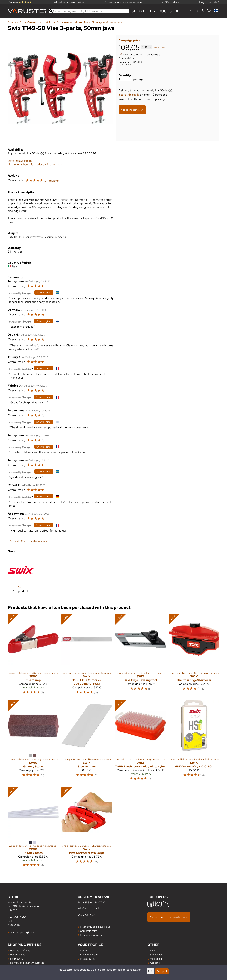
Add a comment (39, 541)
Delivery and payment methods (27, 963)
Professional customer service (123, 2)
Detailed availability (20, 161)
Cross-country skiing (41, 22)
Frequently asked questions (95, 927)
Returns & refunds (20, 950)
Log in (84, 950)
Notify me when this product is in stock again (36, 164)
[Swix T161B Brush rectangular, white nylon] (140, 742)
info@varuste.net (88, 908)
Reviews (20, 2)
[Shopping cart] (209, 11)
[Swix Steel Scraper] (87, 742)
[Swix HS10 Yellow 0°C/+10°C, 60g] (194, 742)
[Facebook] (151, 904)
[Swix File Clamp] (33, 656)
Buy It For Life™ (209, 2)
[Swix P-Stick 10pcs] (33, 829)
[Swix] (21, 577)
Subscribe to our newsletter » (169, 917)
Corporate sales (89, 931)
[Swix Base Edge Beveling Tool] (140, 656)
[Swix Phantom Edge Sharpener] (194, 656)
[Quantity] (125, 79)
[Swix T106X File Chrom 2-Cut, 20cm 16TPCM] (87, 656)
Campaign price (129, 40)
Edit (150, 971)
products (161, 11)
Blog (152, 950)
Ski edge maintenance (107, 22)
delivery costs (160, 47)
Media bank (156, 959)
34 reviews (52, 181)
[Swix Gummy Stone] (33, 742)
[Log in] (202, 11)
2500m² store (171, 2)
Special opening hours (22, 932)
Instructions (17, 959)
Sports (139, 11)
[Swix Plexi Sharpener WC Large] (87, 829)
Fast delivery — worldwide (68, 2)
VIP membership (89, 955)
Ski (23, 22)
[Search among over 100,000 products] (89, 11)
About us (155, 963)
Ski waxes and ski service (74, 22)
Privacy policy (87, 959)
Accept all (162, 971)
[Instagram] (158, 904)
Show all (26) (17, 541)
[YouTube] (166, 904)
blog (180, 11)
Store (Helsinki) (129, 95)
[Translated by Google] (20, 293)
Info (193, 11)
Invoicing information (92, 935)
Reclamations (18, 955)
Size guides (156, 955)
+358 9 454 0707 (94, 902)
